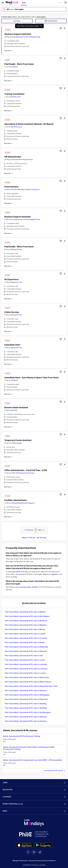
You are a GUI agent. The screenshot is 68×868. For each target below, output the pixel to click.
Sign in (46, 574)
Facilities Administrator (16, 500)
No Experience (11, 279)
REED (34, 811)
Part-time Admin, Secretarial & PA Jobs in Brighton (26, 625)
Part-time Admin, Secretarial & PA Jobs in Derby (25, 642)
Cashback (14, 67)
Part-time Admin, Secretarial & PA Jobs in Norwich (26, 691)
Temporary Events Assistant (18, 440)
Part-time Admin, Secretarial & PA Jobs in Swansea (26, 717)
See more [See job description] (9, 51)
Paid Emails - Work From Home (19, 64)
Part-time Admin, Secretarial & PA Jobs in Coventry (26, 638)
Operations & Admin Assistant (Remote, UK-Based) (29, 124)
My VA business (17, 127)
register (54, 574)
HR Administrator (13, 157)
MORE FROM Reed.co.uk (34, 804)
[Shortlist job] (61, 28)
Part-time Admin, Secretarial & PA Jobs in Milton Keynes (28, 682)
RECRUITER (34, 790)
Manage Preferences (20, 861)
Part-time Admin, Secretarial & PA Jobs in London (25, 673)
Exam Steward (11, 187)
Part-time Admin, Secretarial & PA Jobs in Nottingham (27, 695)
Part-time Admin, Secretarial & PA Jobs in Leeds (25, 660)
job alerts (17, 572)
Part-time (7, 17)
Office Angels (17, 443)
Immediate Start (12, 345)
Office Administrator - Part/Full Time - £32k (26, 470)
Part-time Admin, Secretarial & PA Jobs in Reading (26, 704)
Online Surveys (12, 312)
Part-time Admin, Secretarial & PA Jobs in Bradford (26, 621)
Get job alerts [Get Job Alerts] (51, 21)
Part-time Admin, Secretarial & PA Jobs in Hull (24, 656)
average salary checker (29, 587)
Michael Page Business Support (23, 503)
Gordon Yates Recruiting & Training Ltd (25, 189)
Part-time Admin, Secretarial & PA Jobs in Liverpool (26, 669)
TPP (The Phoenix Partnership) (23, 473)
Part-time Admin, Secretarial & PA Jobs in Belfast (25, 612)
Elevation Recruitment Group (22, 159)
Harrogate (41, 17)
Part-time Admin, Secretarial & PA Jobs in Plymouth (26, 699)
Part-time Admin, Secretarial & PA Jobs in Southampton (28, 712)
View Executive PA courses (55, 771)
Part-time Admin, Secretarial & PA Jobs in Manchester (27, 677)
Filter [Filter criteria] (17, 21)
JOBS (34, 783)
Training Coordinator (14, 94)
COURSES (34, 797)
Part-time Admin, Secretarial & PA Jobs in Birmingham (27, 616)
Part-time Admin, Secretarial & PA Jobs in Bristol (25, 629)
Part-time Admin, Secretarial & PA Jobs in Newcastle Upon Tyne (31, 686)
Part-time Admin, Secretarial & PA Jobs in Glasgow (26, 651)
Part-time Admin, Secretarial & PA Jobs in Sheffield (26, 708)
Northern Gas (16, 97)
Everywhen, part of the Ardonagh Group (26, 37)
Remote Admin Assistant (16, 407)
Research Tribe (17, 249)
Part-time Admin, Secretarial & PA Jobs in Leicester (26, 664)
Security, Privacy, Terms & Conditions (42, 861)
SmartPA (14, 410)
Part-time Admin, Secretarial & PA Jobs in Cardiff (25, 634)
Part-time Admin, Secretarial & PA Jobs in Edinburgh (26, 647)
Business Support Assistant (18, 34)
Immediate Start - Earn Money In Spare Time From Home (32, 378)
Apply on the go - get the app (34, 538)
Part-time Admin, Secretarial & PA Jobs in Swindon (26, 721)
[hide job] (65, 28)
